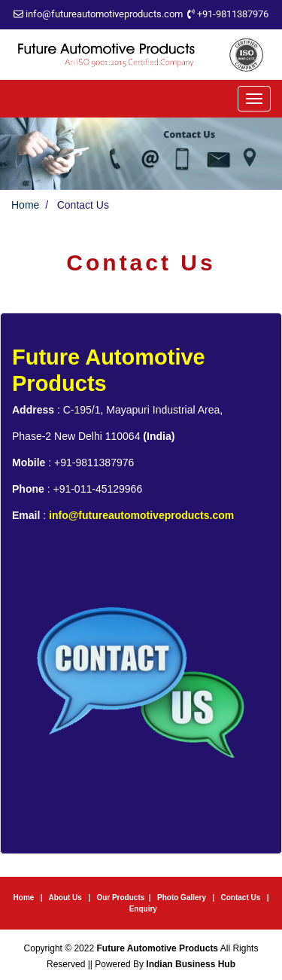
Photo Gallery (183, 898)
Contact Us (241, 898)
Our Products (120, 898)
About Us (65, 898)
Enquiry (143, 909)
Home (25, 205)
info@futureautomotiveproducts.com (104, 14)
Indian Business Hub (191, 964)
